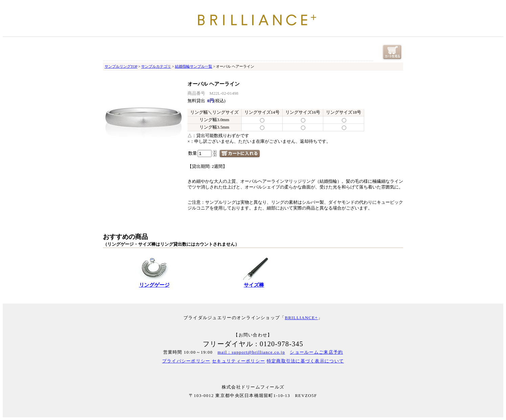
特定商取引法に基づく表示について (305, 361)
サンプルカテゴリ (156, 66)
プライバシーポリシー (186, 361)
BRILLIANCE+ (301, 318)
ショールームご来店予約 (316, 352)
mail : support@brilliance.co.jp (251, 352)
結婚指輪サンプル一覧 (194, 66)
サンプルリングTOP (121, 66)
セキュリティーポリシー (238, 361)
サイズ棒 (254, 285)
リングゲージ (154, 285)
